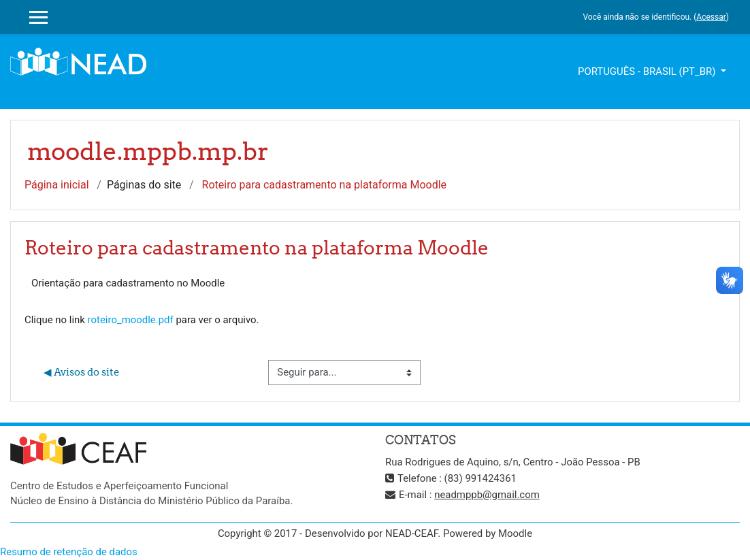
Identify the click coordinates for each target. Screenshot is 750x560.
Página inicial (57, 185)
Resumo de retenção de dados (69, 552)
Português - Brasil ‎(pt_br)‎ (648, 71)
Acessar (711, 17)
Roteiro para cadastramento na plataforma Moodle (325, 185)
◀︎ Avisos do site (82, 372)
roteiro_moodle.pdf (131, 320)
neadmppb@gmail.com (487, 495)
